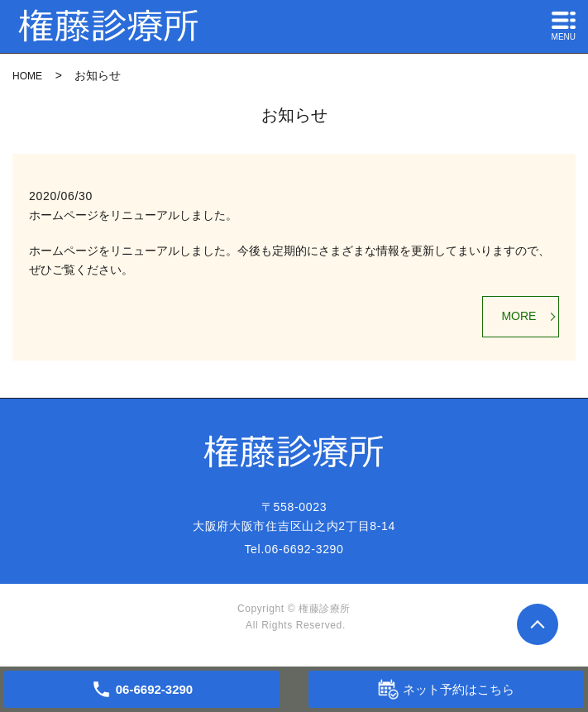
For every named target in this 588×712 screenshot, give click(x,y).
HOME (27, 76)
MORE (519, 316)
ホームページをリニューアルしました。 (133, 215)
